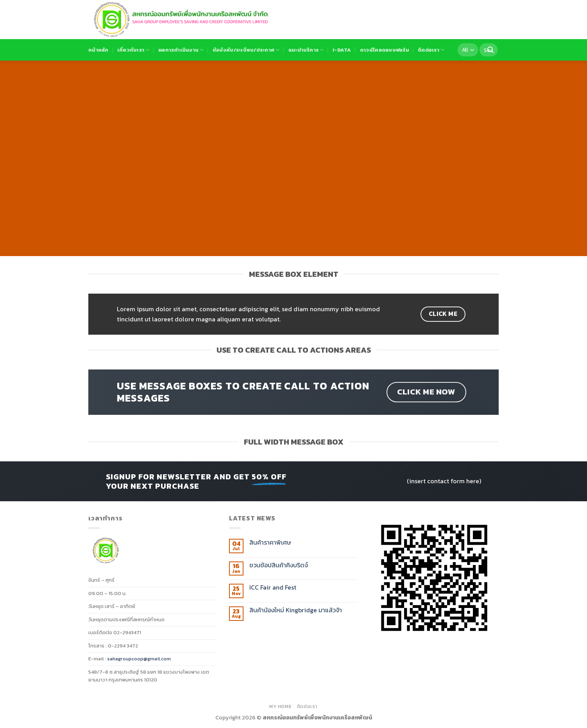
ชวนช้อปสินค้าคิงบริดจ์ (279, 565)
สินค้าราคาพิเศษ (270, 542)
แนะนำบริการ (306, 50)
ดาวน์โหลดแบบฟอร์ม (385, 50)
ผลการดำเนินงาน (181, 50)
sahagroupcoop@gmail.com (139, 659)
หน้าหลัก (98, 50)
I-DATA (342, 50)
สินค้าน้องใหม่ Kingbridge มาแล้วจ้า (296, 610)
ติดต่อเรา (431, 50)
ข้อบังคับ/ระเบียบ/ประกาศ (246, 50)
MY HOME (280, 706)
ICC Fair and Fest (273, 587)
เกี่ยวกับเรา (133, 50)
